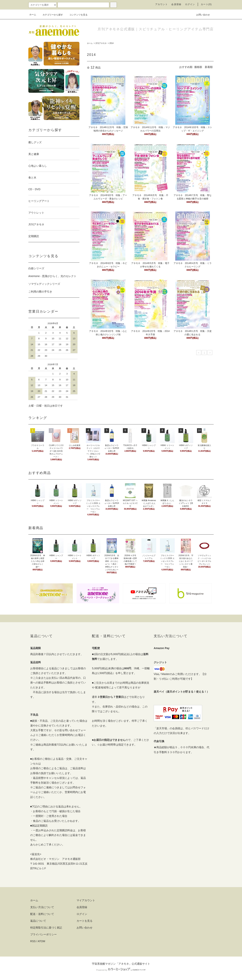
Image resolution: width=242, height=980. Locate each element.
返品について (38, 921)
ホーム (33, 15)
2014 (111, 43)
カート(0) (206, 4)
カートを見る (85, 921)
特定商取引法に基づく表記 (46, 928)
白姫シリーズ (36, 268)
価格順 (198, 67)
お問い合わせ (201, 15)
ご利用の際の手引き (40, 292)
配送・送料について (42, 914)
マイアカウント (86, 900)
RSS (33, 941)
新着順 (209, 67)
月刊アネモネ (101, 43)
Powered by (121, 970)
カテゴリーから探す (50, 15)
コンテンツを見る (76, 15)
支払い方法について (42, 907)
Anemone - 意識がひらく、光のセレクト (52, 276)
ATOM (41, 941)
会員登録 (176, 4)
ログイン (190, 4)
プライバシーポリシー (43, 934)
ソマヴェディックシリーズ (44, 284)
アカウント (161, 4)
